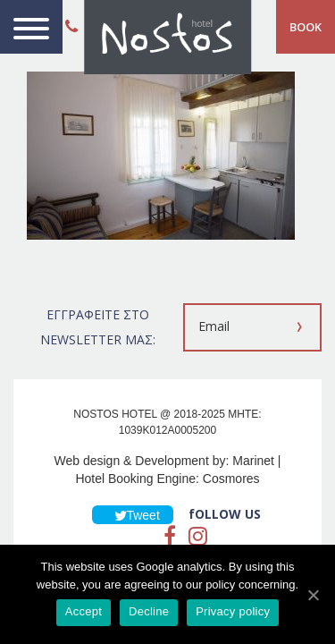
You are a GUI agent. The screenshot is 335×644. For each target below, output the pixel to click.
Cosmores (231, 479)
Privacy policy (233, 611)
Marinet (253, 461)
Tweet (133, 515)
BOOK (306, 27)
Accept (84, 611)
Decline (149, 611)
